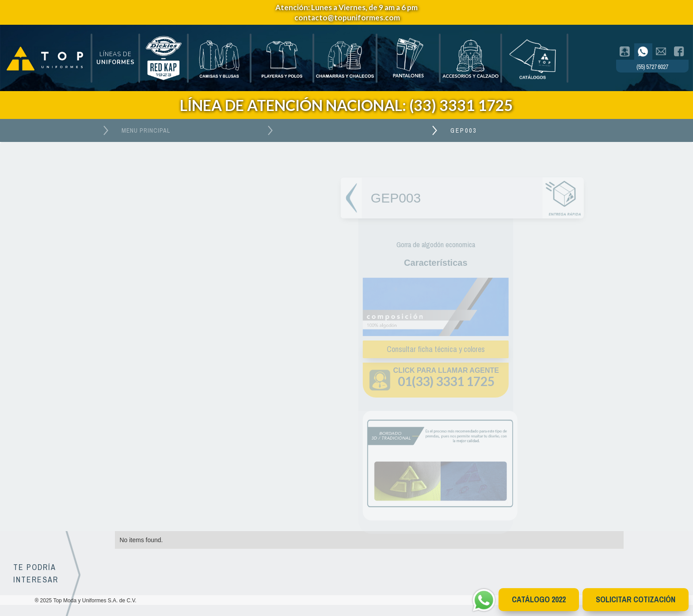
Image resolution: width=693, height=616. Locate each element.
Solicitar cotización (636, 599)
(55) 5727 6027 (652, 67)
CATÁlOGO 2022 (539, 599)
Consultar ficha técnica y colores (433, 349)
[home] (46, 58)
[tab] (625, 52)
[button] (116, 58)
